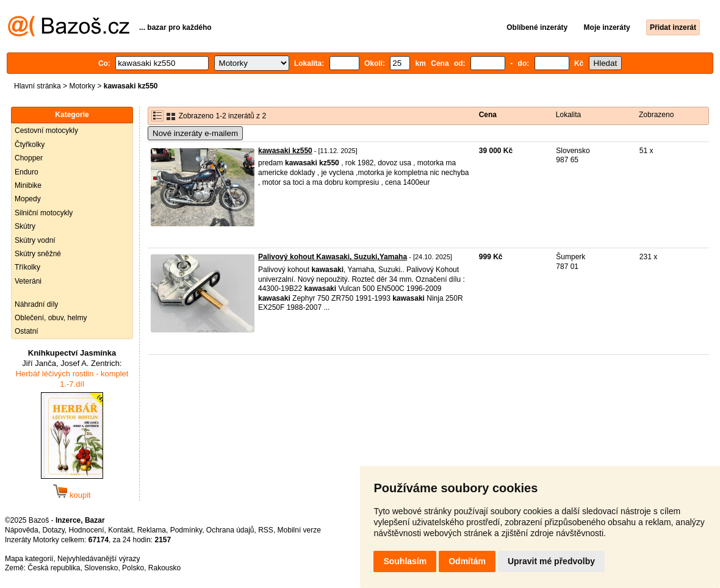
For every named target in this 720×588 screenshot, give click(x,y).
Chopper (29, 158)
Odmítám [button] (467, 561)
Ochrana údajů (230, 530)
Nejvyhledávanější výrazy (99, 559)
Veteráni (28, 281)
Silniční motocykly (44, 213)
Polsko (133, 568)
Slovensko (101, 568)
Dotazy (53, 530)
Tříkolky (27, 267)
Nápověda (22, 530)
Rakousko (164, 568)
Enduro (27, 172)
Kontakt (121, 530)
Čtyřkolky (30, 145)
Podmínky (186, 530)
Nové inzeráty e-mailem (195, 133)
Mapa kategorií (29, 559)
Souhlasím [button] (405, 561)
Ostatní (27, 331)
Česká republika (54, 568)
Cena (488, 115)
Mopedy (28, 199)
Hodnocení (87, 530)
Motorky (82, 86)
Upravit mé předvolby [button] (551, 561)
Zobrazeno (656, 115)
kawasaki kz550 (285, 151)
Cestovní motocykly (46, 131)
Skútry (25, 226)
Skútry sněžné (38, 254)
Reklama (152, 530)
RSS (266, 530)
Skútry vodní (35, 240)
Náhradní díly (36, 304)
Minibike (28, 185)
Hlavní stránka (38, 86)
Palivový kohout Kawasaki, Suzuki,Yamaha (333, 257)
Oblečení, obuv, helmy (51, 318)
